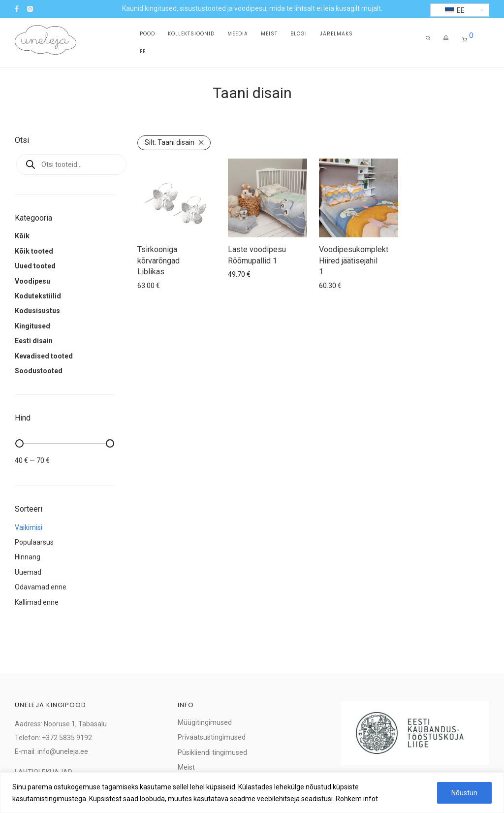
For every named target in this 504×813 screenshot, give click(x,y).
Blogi (299, 35)
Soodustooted (39, 371)
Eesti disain (34, 341)
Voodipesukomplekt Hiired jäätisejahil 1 (354, 260)
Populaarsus (34, 542)
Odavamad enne (41, 587)
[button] (460, 10)
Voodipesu (32, 281)
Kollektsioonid (191, 35)
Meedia (238, 35)
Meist (269, 35)
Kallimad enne (37, 602)
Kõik (22, 236)
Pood (147, 35)
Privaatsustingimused (212, 737)
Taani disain (170, 142)
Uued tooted (35, 266)
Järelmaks (336, 35)
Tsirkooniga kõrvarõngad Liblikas (158, 260)
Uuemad (28, 572)
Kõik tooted (34, 251)
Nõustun (464, 793)
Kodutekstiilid (38, 296)
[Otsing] (428, 41)
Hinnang (28, 557)
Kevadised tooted (44, 356)
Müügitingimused (205, 722)
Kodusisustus (37, 311)
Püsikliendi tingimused (212, 752)
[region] (252, 793)
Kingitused (32, 326)
